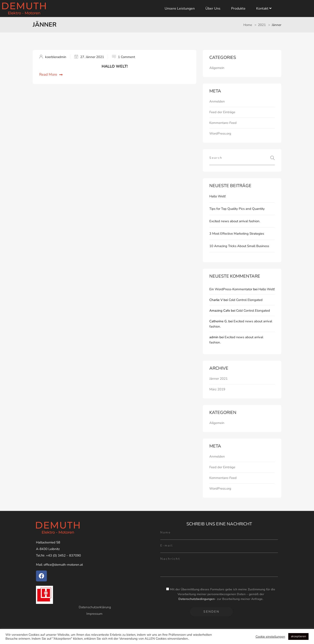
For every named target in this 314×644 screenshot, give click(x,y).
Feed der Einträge (222, 112)
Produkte (238, 9)
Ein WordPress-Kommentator (231, 289)
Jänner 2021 (218, 379)
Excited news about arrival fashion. (235, 221)
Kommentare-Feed (223, 123)
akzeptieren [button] (298, 636)
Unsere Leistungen (180, 9)
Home (248, 25)
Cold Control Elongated (246, 300)
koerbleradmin (56, 57)
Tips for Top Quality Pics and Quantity (237, 209)
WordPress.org (220, 133)
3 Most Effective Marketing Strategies (237, 234)
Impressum (95, 614)
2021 (262, 25)
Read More (51, 74)
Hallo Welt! (115, 66)
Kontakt (264, 9)
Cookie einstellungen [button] (270, 637)
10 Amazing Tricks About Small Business (239, 246)
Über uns (213, 9)
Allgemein (217, 68)
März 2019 (217, 389)
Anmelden (217, 101)
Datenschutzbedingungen (196, 599)
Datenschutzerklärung (95, 607)
